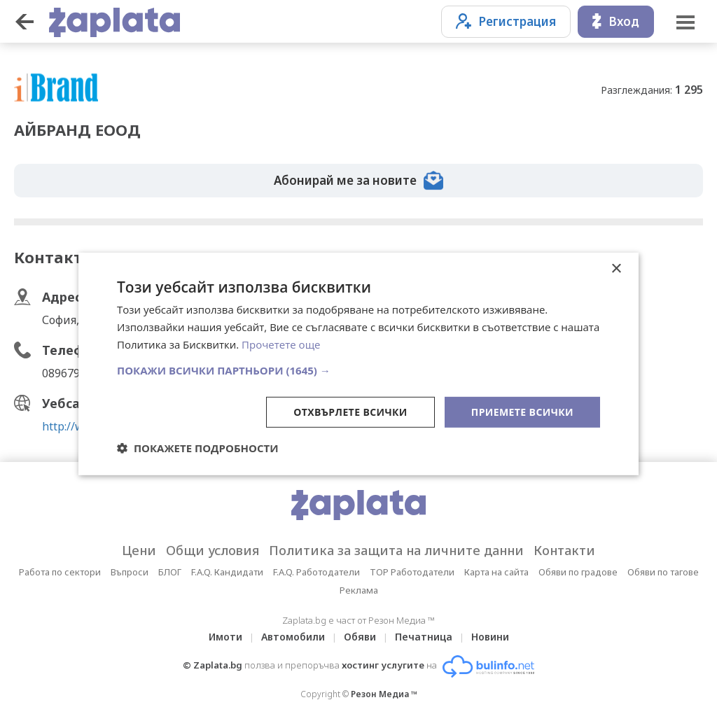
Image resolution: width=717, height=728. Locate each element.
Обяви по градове (578, 572)
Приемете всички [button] (522, 411)
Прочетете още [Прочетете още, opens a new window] (281, 344)
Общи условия (213, 550)
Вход (616, 21)
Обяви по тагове (663, 572)
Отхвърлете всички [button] (350, 411)
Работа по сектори (60, 572)
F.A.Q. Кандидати (227, 572)
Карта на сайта (496, 572)
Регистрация (506, 21)
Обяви (360, 637)
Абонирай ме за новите (358, 181)
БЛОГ (170, 572)
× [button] (616, 269)
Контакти (564, 550)
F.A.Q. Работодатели (316, 572)
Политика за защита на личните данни (396, 550)
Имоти (225, 637)
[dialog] (358, 364)
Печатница (424, 637)
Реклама (359, 590)
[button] (358, 370)
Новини (490, 637)
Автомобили (293, 637)
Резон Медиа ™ (384, 694)
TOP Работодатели (412, 572)
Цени (139, 550)
